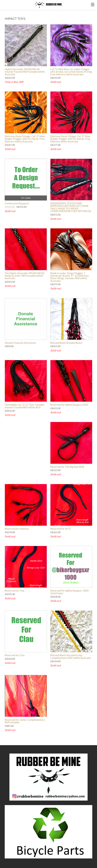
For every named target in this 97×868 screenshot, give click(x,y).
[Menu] (93, 4)
